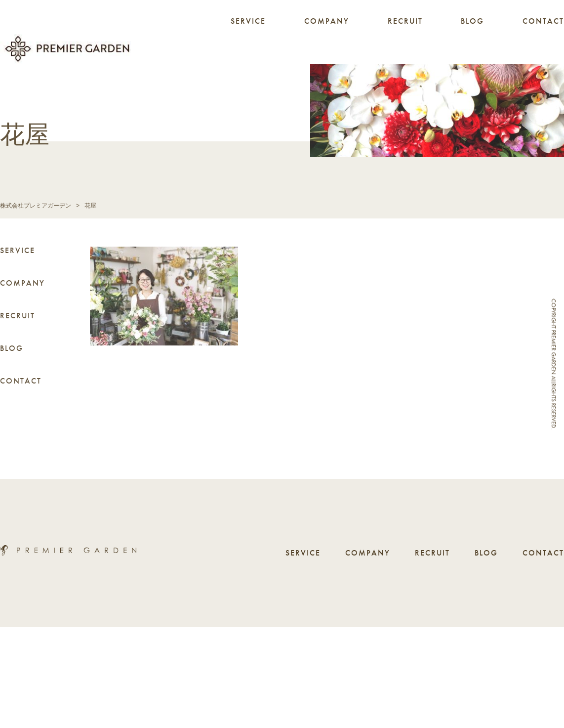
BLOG (472, 21)
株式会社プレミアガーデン (36, 206)
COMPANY (327, 21)
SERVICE (248, 21)
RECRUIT (405, 21)
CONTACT (543, 21)
